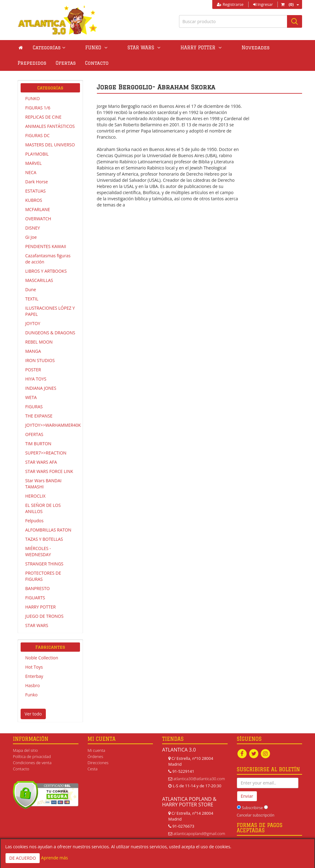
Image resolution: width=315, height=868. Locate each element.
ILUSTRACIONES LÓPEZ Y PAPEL (50, 311)
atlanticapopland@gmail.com (199, 833)
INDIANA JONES (41, 388)
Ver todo (33, 714)
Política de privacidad (32, 756)
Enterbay (34, 676)
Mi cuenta (96, 750)
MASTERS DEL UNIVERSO (50, 145)
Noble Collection (42, 658)
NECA (31, 172)
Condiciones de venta (32, 763)
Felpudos (34, 521)
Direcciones (98, 763)
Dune (31, 289)
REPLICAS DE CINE (43, 117)
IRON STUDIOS (40, 360)
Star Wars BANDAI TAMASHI (43, 484)
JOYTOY (33, 323)
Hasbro (32, 685)
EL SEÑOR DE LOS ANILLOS (43, 508)
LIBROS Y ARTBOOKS (46, 271)
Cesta (93, 769)
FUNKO (32, 98)
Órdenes (96, 756)
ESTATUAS (35, 191)
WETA (31, 397)
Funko (31, 695)
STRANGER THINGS (44, 564)
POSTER (33, 370)
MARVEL (34, 163)
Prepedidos (250, 48)
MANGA (33, 351)
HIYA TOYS (36, 379)
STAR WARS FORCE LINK (49, 471)
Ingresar (263, 4)
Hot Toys (34, 667)
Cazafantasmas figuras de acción (48, 259)
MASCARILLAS (39, 280)
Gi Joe (31, 237)
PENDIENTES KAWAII (46, 246)
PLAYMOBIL (37, 154)
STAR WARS (37, 625)
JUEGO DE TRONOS (44, 616)
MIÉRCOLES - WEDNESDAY (38, 551)
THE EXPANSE (39, 416)
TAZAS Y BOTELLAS (44, 539)
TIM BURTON (38, 444)
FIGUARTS (35, 598)
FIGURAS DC (37, 135)
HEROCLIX (35, 496)
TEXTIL (32, 299)
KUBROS (34, 200)
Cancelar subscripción (256, 815)
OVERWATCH (38, 219)
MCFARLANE (38, 209)
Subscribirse (252, 808)
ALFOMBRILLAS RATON (48, 530)
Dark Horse (37, 182)
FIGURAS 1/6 (38, 108)
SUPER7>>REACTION (46, 453)
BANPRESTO (38, 588)
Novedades (212, 48)
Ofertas (284, 48)
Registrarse (230, 4)
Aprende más (55, 858)
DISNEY (33, 228)
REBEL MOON (39, 342)
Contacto (29, 63)
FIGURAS (34, 407)
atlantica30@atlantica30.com (199, 779)
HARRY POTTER (40, 607)
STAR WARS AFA (41, 462)
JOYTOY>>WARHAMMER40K (53, 425)
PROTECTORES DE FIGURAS (43, 576)
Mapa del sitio (25, 750)
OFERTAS (34, 434)
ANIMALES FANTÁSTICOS (50, 126)
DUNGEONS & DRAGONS (50, 333)
